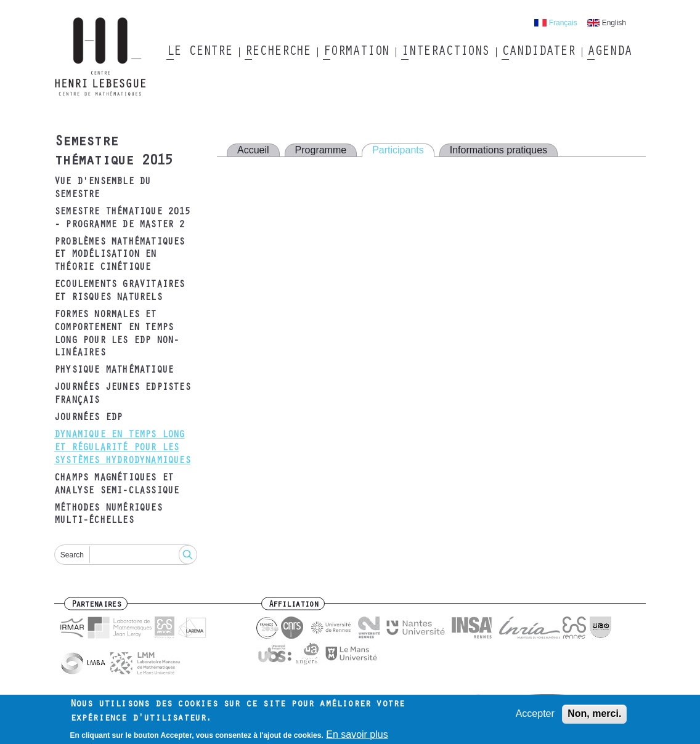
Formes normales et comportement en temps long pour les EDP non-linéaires (116, 334)
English (614, 23)
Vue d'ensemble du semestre (102, 189)
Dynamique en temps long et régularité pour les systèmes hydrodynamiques (122, 448)
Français (563, 23)
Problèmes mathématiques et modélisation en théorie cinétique (120, 256)
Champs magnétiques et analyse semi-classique (116, 485)
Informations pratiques (499, 150)
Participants (398, 150)
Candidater (538, 52)
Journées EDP (88, 418)
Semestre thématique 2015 (113, 152)
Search (72, 555)
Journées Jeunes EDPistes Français (122, 394)
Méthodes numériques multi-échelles (108, 515)
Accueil (253, 150)
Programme (321, 150)
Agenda (609, 52)
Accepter (535, 717)
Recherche (278, 52)
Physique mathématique (114, 371)
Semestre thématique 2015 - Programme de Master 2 (122, 219)
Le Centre (199, 52)
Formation (356, 52)
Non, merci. (594, 717)
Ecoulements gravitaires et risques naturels (120, 292)
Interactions (445, 52)
